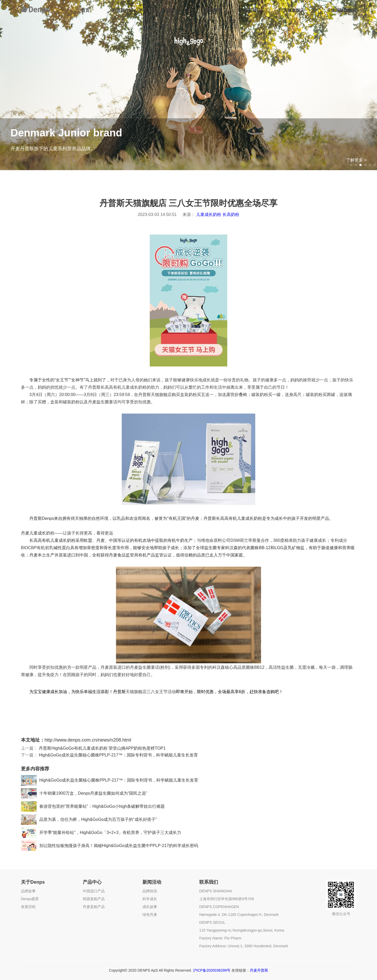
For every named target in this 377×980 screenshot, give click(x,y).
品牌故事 (28, 891)
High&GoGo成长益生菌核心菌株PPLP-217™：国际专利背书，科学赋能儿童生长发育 (118, 755)
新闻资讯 (213, 10)
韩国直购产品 (94, 899)
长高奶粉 (231, 215)
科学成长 (150, 899)
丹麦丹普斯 (259, 970)
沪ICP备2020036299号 (212, 970)
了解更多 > (356, 160)
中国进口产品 (94, 891)
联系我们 (252, 10)
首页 (85, 10)
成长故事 (150, 907)
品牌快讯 (150, 891)
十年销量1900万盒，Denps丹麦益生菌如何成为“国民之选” (84, 793)
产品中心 (169, 10)
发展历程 (28, 907)
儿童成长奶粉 (209, 215)
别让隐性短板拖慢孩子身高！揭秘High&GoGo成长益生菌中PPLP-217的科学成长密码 (110, 846)
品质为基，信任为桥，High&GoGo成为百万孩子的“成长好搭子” (89, 820)
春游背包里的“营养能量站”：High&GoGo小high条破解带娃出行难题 (93, 806)
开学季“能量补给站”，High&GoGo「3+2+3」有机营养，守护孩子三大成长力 (101, 833)
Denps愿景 (30, 899)
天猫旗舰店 (294, 10)
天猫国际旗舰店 (341, 10)
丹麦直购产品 (94, 907)
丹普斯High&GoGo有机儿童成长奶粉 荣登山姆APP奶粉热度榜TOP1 (102, 748)
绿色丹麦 (150, 915)
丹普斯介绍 (123, 10)
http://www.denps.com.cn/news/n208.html (88, 740)
